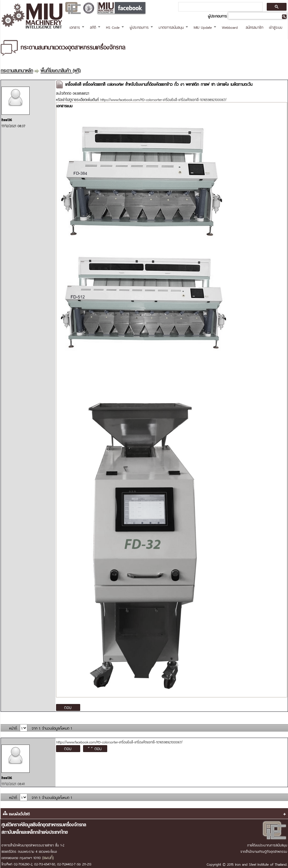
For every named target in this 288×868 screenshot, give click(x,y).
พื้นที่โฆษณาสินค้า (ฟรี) (61, 70)
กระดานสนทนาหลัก (17, 70)
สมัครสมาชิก (255, 27)
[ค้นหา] (220, 7)
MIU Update (203, 27)
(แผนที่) (48, 857)
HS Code (113, 27)
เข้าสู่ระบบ (276, 27)
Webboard (230, 27)
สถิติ (93, 27)
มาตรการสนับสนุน (171, 27)
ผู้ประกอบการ (139, 27)
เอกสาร (75, 27)
